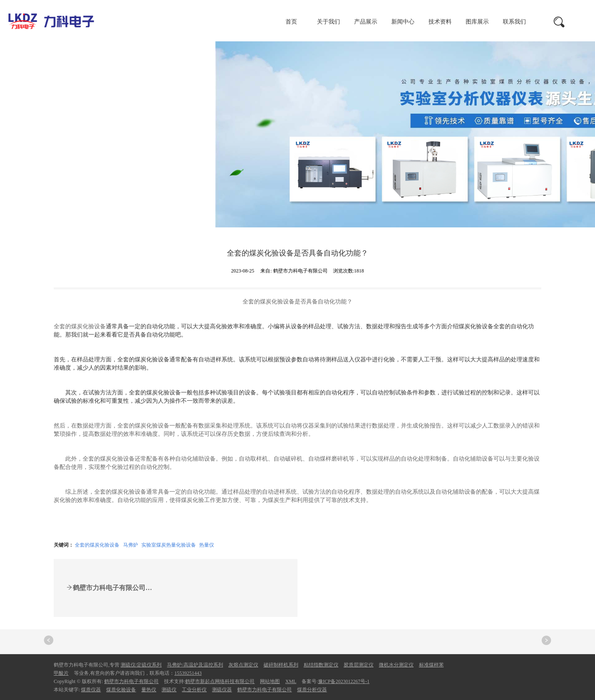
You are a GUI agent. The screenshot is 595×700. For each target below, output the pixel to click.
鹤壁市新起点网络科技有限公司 (220, 681)
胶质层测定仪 (359, 665)
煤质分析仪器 (312, 690)
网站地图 (270, 681)
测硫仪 (169, 690)
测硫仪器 (222, 690)
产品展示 (366, 22)
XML (291, 681)
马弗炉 (131, 545)
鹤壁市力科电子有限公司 (131, 681)
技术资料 (440, 22)
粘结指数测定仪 (321, 665)
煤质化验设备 (121, 690)
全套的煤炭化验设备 (97, 545)
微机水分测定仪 (396, 665)
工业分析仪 (194, 690)
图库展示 (477, 22)
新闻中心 (403, 22)
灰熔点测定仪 (243, 665)
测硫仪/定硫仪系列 (141, 665)
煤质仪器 (91, 690)
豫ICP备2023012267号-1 (344, 681)
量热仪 (149, 690)
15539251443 (188, 673)
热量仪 (207, 545)
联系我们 (514, 22)
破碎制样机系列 (281, 665)
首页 (291, 22)
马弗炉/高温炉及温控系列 (195, 665)
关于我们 (328, 22)
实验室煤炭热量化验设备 (169, 545)
